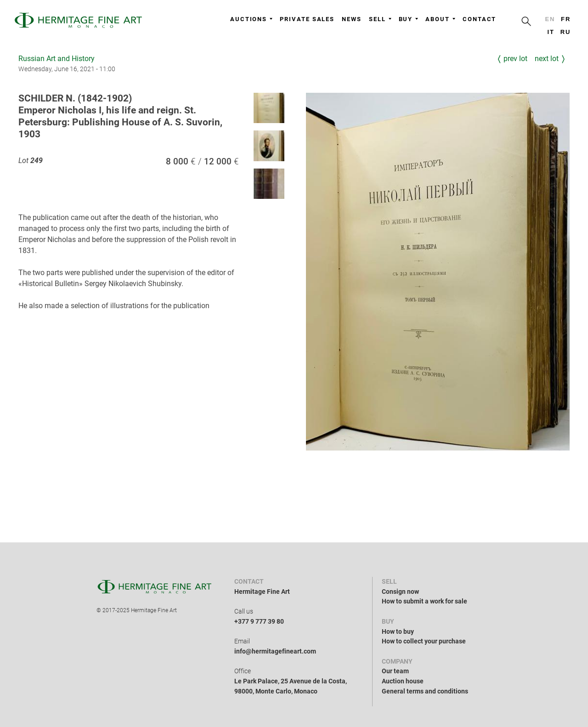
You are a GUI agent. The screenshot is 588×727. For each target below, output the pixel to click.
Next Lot (547, 59)
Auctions (251, 19)
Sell (380, 19)
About (440, 19)
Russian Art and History (57, 59)
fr (566, 19)
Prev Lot (515, 59)
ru (566, 32)
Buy (409, 19)
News (352, 19)
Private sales (307, 19)
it (551, 32)
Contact (479, 19)
